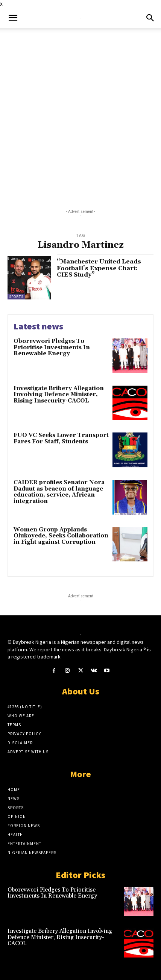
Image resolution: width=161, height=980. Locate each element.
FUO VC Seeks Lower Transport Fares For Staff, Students (61, 438)
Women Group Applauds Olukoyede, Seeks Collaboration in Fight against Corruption (61, 536)
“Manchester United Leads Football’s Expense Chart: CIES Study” (99, 268)
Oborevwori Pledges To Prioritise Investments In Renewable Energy (52, 347)
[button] (13, 18)
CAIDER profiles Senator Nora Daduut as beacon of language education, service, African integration (59, 492)
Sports (16, 297)
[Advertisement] (80, 112)
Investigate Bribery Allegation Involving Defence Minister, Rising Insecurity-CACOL (59, 395)
